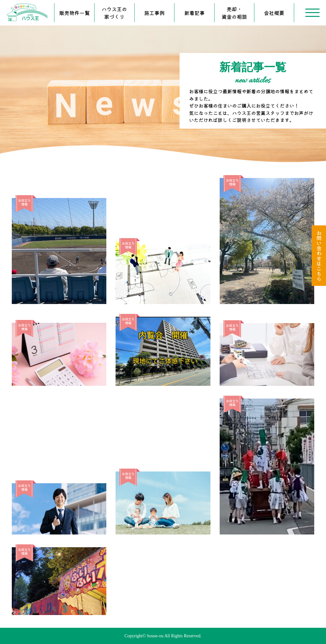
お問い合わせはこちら (319, 256)
